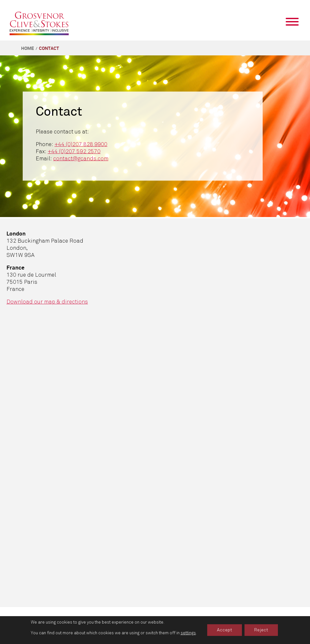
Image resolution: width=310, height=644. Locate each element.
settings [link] (188, 633)
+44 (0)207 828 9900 (81, 144)
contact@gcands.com (81, 158)
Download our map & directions (47, 302)
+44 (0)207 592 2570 (74, 151)
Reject (261, 630)
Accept (225, 630)
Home (28, 48)
